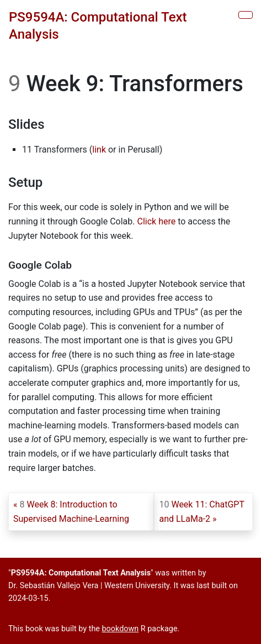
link (99, 150)
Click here (157, 221)
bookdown (121, 629)
